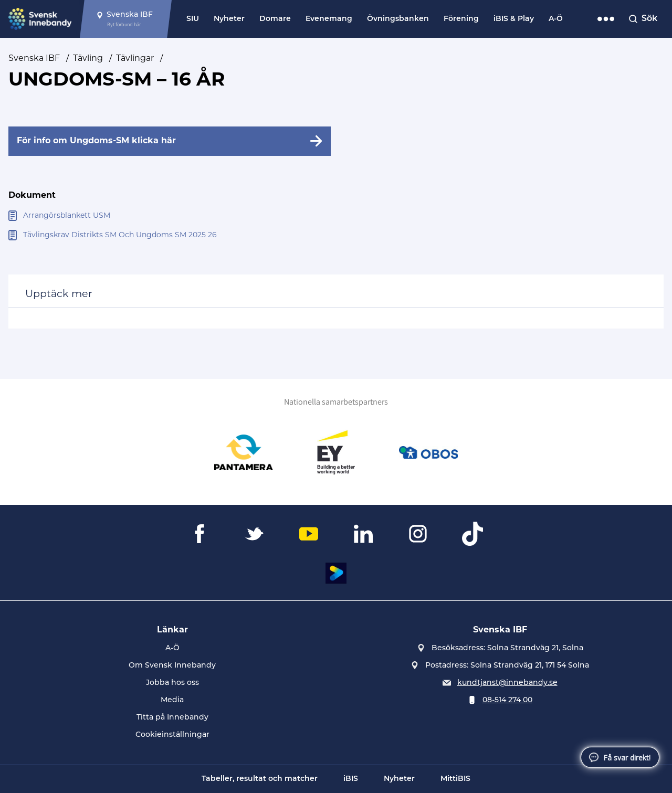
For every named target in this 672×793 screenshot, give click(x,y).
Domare (275, 19)
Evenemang (329, 19)
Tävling (88, 59)
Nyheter (229, 19)
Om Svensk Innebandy (172, 666)
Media (172, 700)
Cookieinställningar (172, 735)
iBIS (351, 779)
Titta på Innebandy (172, 718)
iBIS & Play (514, 19)
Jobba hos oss (172, 683)
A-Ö (556, 19)
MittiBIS (455, 779)
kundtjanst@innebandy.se (507, 683)
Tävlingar (135, 59)
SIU (193, 19)
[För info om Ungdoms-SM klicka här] (170, 141)
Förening (461, 19)
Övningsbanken (398, 19)
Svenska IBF (34, 59)
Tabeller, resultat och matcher (260, 779)
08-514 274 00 (507, 700)
